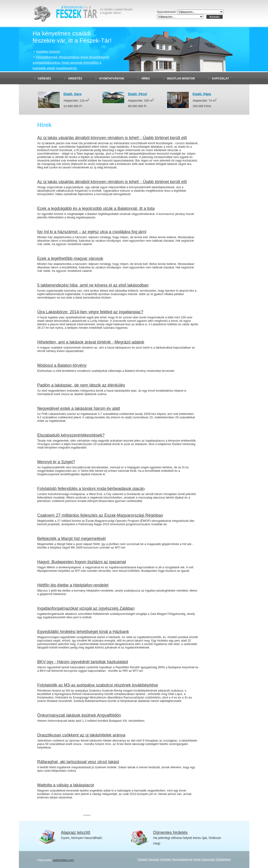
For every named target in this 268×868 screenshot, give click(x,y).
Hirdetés (75, 79)
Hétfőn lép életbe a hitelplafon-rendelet (73, 585)
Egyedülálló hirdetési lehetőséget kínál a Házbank (83, 632)
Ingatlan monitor (181, 79)
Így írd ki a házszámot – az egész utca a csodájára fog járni (92, 232)
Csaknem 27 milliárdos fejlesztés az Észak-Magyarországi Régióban (100, 515)
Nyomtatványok (112, 79)
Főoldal (143, 859)
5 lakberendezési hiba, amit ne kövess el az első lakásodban (93, 285)
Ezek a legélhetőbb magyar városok (70, 258)
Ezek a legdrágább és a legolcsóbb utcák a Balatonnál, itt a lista (96, 208)
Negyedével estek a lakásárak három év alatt (79, 408)
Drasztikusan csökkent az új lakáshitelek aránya (81, 735)
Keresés (45, 79)
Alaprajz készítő (76, 833)
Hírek (146, 79)
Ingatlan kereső (48, 52)
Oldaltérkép (223, 859)
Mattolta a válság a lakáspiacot (66, 785)
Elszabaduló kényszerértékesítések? (71, 435)
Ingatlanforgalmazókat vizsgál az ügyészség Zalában (86, 608)
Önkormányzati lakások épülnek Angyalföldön (79, 715)
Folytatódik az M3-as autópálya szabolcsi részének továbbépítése (98, 685)
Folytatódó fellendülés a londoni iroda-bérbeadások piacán (91, 489)
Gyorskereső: (167, 12)
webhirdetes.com (63, 860)
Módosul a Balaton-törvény (62, 365)
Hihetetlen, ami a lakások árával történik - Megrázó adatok (91, 342)
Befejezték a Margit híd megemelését (72, 539)
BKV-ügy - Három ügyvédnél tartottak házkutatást (83, 662)
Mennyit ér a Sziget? (56, 462)
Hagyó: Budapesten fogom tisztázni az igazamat (82, 562)
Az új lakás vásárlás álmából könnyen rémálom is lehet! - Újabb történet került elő (112, 138)
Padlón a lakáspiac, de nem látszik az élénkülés (81, 385)
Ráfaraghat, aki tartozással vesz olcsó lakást (78, 762)
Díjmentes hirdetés (171, 833)
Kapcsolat (221, 79)
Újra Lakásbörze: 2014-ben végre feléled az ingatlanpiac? (90, 312)
